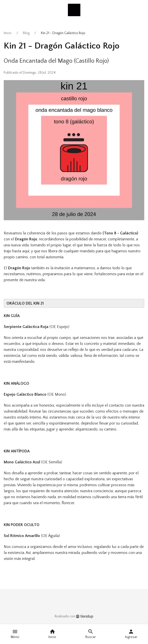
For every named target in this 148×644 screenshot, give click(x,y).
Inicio (8, 33)
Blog (26, 33)
